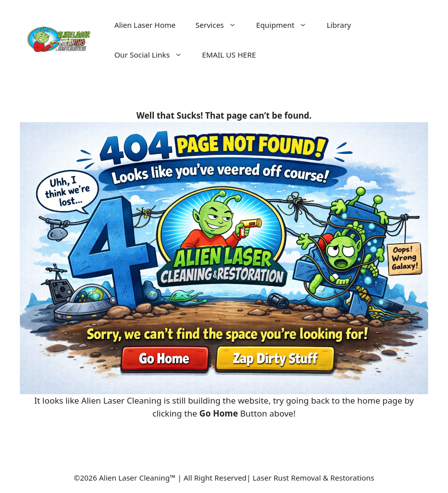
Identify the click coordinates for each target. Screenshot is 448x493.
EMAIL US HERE (229, 55)
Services (221, 25)
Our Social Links (153, 55)
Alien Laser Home (145, 25)
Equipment (286, 25)
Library (339, 25)
